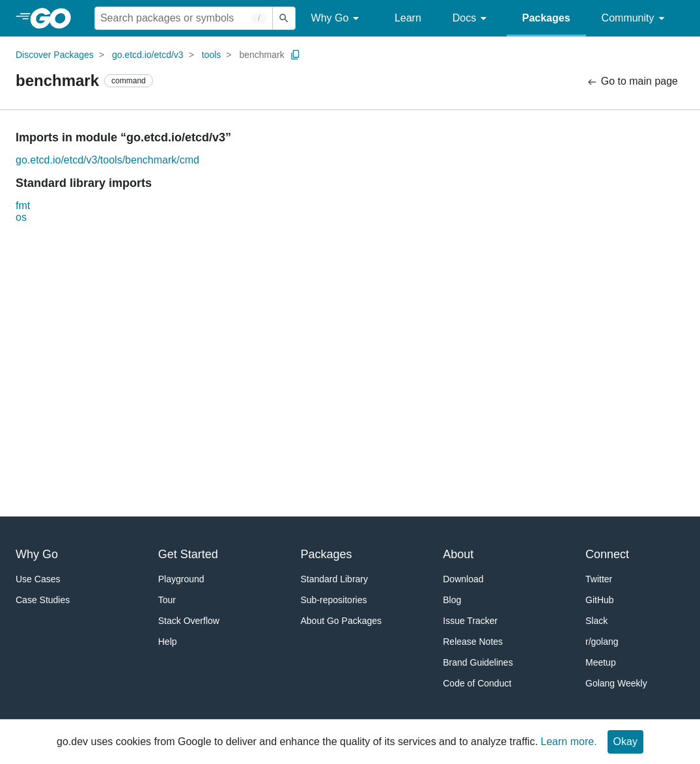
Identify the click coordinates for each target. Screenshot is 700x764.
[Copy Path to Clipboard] (296, 55)
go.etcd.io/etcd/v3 (148, 55)
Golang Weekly (616, 683)
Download (463, 579)
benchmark (261, 55)
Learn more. (568, 742)
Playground (181, 579)
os (21, 217)
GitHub (600, 600)
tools (212, 55)
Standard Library (335, 579)
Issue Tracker (470, 621)
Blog (452, 600)
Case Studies (43, 600)
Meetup (601, 662)
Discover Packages (55, 55)
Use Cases (38, 579)
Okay (625, 742)
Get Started (188, 554)
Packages (546, 18)
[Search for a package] (184, 18)
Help (168, 642)
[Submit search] (284, 18)
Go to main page (632, 82)
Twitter (599, 579)
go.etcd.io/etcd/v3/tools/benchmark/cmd (107, 160)
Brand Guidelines (478, 662)
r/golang (602, 642)
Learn (408, 18)
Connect (607, 554)
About (458, 554)
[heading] (55, 18)
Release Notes (473, 642)
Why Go (337, 19)
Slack (596, 621)
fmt (23, 205)
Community (635, 19)
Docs (472, 19)
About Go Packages (342, 621)
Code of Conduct (477, 683)
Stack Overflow (189, 621)
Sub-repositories (334, 600)
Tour (167, 600)
